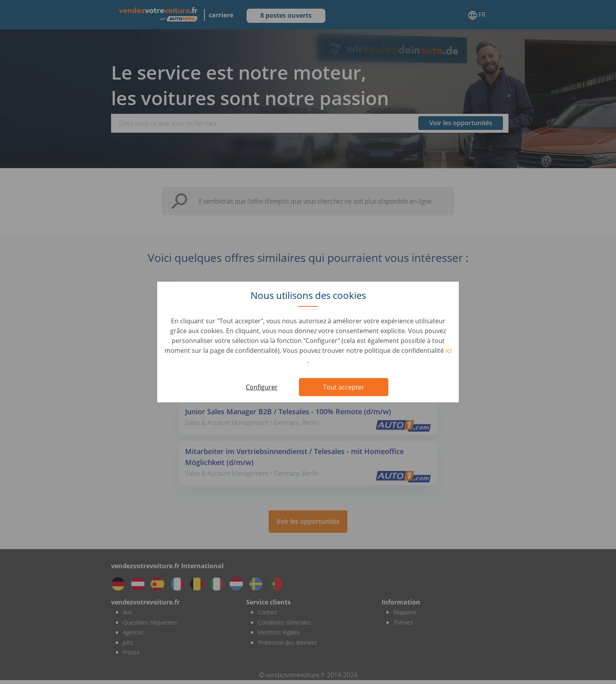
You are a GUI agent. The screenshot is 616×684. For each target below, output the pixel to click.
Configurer (262, 387)
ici (449, 350)
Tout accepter (344, 387)
